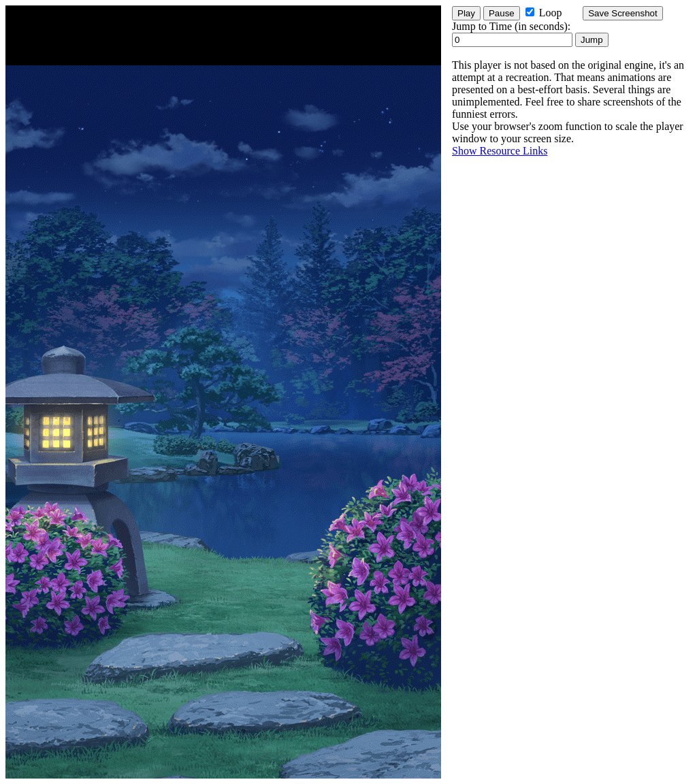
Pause (502, 13)
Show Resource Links (500, 151)
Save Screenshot (623, 13)
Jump (592, 40)
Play (466, 13)
